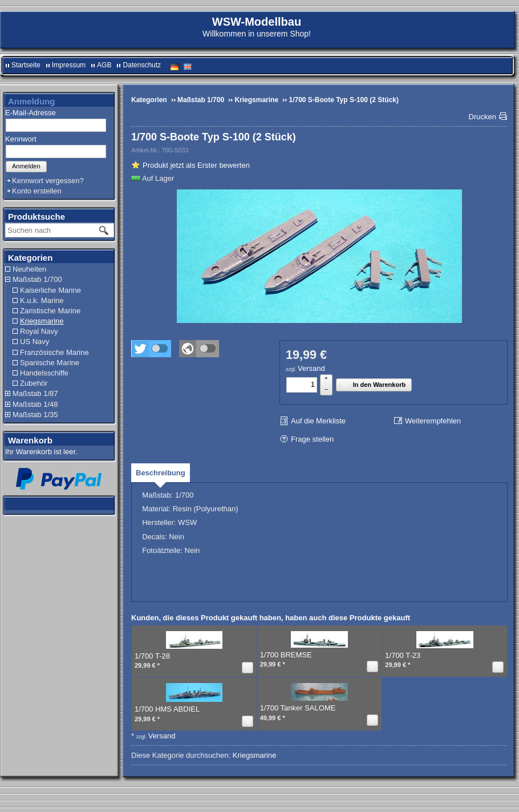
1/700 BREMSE (286, 655)
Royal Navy (39, 331)
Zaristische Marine (50, 311)
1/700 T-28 (152, 656)
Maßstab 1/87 (35, 393)
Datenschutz (142, 65)
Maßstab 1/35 (35, 415)
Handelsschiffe (44, 373)
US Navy (35, 342)
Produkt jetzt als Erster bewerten (196, 165)
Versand (311, 368)
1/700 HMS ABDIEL (167, 709)
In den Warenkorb (373, 385)
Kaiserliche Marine (50, 290)
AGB (104, 65)
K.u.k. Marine (42, 300)
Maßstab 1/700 (37, 279)
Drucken (482, 117)
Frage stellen (312, 439)
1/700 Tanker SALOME (298, 708)
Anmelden (26, 166)
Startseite (26, 65)
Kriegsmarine (42, 321)
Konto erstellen (37, 191)
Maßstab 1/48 (35, 404)
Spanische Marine (50, 363)
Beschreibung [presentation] (161, 473)
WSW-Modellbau (257, 22)
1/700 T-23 (403, 655)
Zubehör (34, 383)
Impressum (69, 65)
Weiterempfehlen (433, 421)
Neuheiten (29, 269)
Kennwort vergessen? (48, 181)
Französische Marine (54, 352)
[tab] (161, 473)
